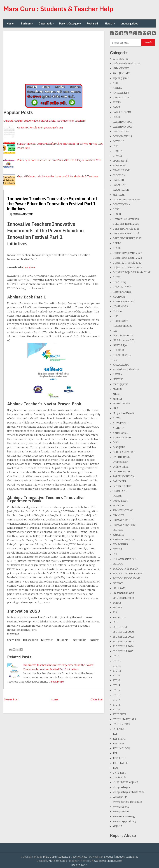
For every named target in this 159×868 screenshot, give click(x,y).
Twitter (47, 640)
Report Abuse (123, 835)
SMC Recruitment (123, 598)
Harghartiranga (122, 292)
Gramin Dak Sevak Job (126, 219)
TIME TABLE (120, 763)
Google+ (63, 640)
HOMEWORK (121, 306)
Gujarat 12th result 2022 (127, 263)
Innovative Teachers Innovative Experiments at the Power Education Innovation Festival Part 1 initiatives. (52, 204)
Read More (57, 682)
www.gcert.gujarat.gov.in (127, 802)
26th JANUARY (121, 73)
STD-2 (116, 676)
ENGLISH (118, 180)
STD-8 (116, 705)
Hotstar (117, 311)
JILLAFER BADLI (122, 355)
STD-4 (116, 685)
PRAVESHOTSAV (123, 510)
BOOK (116, 117)
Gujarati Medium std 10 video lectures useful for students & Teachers (45, 121)
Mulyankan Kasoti (123, 413)
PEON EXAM (120, 491)
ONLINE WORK (122, 472)
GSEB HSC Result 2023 (126, 229)
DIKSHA (118, 151)
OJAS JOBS (119, 447)
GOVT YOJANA (121, 204)
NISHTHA (119, 428)
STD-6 (116, 695)
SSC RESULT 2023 (123, 642)
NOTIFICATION (122, 438)
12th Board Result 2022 (126, 64)
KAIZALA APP (121, 365)
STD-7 (116, 700)
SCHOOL (118, 564)
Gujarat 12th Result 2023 (127, 268)
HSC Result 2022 (122, 326)
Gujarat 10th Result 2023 (127, 258)
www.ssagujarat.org (124, 821)
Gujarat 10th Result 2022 (127, 253)
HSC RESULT (120, 321)
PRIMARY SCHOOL (124, 520)
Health (110, 23)
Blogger (109, 857)
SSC (115, 622)
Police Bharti (121, 501)
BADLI (116, 107)
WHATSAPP (120, 797)
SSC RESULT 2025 (123, 651)
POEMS (117, 496)
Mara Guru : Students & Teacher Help (58, 9)
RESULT (117, 549)
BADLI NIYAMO (122, 112)
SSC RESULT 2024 (123, 646)
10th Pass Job (121, 59)
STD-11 (117, 666)
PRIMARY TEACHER (125, 525)
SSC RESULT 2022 (123, 637)
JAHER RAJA (120, 345)
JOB (115, 360)
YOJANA (118, 826)
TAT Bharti (119, 739)
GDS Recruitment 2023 (127, 200)
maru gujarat (120, 384)
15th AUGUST (121, 68)
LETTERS (118, 379)
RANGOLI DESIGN (124, 540)
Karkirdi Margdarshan (126, 370)
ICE (115, 331)
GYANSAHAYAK (122, 287)
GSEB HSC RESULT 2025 (127, 238)
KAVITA (117, 374)
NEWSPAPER (120, 423)
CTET (116, 146)
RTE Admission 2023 (125, 559)
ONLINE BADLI (122, 457)
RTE (115, 554)
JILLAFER (118, 350)
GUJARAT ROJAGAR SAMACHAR (132, 272)
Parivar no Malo (122, 486)
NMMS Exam (120, 433)
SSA (115, 612)
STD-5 (116, 690)
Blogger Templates (127, 857)
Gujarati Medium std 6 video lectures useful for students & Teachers (58, 176)
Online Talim (120, 467)
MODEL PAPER (122, 404)
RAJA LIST (119, 535)
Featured (92, 23)
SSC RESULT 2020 (123, 632)
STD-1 (116, 656)
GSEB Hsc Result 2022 (126, 224)
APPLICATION (121, 98)
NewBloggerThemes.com (107, 861)
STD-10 (117, 661)
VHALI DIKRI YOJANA (126, 782)
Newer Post (11, 700)
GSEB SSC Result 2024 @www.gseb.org (40, 128)
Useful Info (119, 778)
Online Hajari (121, 462)
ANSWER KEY (121, 93)
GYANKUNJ (119, 282)
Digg (94, 640)
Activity (117, 88)
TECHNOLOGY (121, 748)
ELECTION (119, 175)
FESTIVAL (119, 195)
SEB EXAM (119, 588)
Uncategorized (129, 23)
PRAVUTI (118, 515)
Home (10, 23)
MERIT (117, 394)
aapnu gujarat (121, 78)
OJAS (116, 442)
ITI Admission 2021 (124, 340)
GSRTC (117, 243)
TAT (115, 734)
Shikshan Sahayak (123, 593)
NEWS (116, 418)
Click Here (29, 268)
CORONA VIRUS (122, 136)
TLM (115, 768)
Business (27, 23)
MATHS (117, 389)
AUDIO (117, 102)
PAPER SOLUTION (124, 476)
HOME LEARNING (124, 302)
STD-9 (116, 710)
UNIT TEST (119, 773)
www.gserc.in (121, 812)
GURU (116, 277)
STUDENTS (119, 714)
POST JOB (119, 506)
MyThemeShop (58, 861)
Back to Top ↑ (79, 865)
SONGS (117, 603)
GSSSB (117, 248)
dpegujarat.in (121, 161)
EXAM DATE (120, 185)
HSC (115, 316)
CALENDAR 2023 (123, 127)
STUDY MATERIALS (124, 719)
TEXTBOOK (120, 758)
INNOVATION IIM (23, 214)
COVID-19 (118, 141)
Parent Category (71, 23)
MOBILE (118, 399)
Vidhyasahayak (121, 787)
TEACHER (119, 744)
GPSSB (117, 214)
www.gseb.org (121, 807)
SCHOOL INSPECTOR (125, 569)
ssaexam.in (119, 617)
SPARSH (118, 608)
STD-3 (116, 680)
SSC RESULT (120, 627)
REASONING (120, 544)
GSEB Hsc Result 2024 (126, 234)
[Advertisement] (54, 56)
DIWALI (117, 156)
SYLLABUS (119, 729)
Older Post (97, 700)
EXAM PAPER (121, 190)
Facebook (31, 640)
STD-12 (117, 671)
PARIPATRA (120, 481)
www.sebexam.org (124, 816)
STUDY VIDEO (121, 724)
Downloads (47, 23)
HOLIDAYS (119, 297)
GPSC (116, 209)
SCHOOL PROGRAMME (127, 578)
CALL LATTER (121, 132)
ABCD (116, 83)
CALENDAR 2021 (122, 122)
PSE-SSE (118, 530)
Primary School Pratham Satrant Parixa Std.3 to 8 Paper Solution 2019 (59, 160)
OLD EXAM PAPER (124, 452)
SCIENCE (118, 583)
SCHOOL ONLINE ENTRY (128, 574)
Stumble (80, 640)
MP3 (115, 408)
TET (115, 753)
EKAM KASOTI (121, 170)
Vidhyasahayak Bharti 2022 (129, 792)
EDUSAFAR (119, 166)
